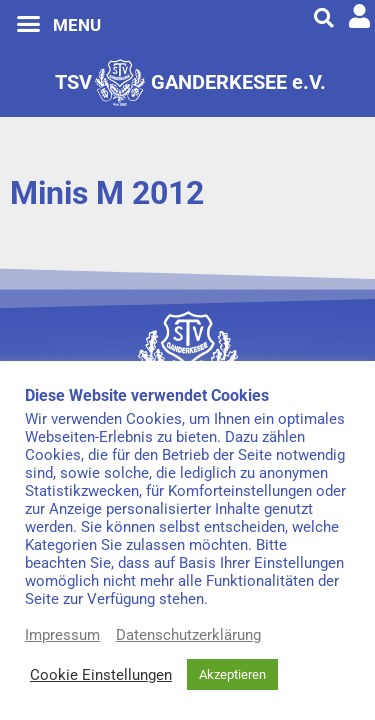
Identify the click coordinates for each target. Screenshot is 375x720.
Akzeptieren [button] (232, 674)
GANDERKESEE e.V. (238, 82)
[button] (29, 24)
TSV (73, 82)
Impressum (62, 635)
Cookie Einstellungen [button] (101, 675)
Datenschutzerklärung (188, 635)
